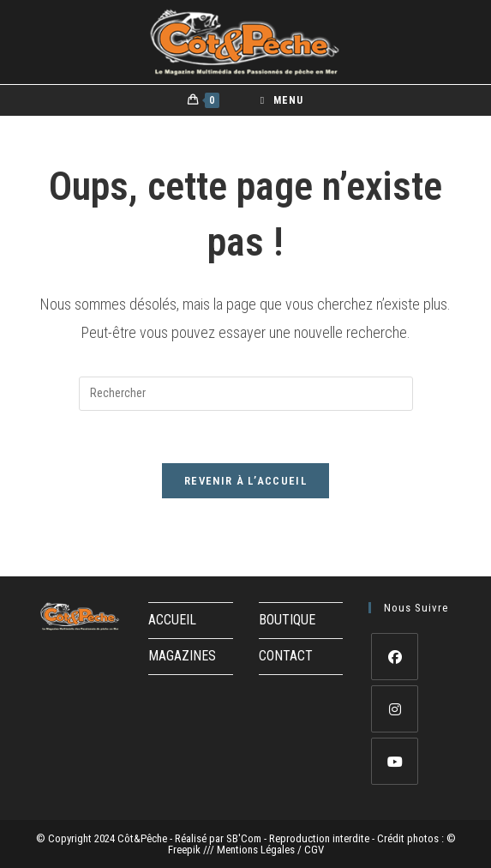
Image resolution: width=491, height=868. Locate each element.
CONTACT (286, 656)
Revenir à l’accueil (245, 481)
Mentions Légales (257, 850)
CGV (314, 850)
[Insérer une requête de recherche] (246, 394)
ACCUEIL (172, 620)
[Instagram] (395, 709)
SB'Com (244, 838)
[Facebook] (395, 657)
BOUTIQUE (287, 620)
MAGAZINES (182, 656)
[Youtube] (395, 761)
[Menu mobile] (282, 100)
